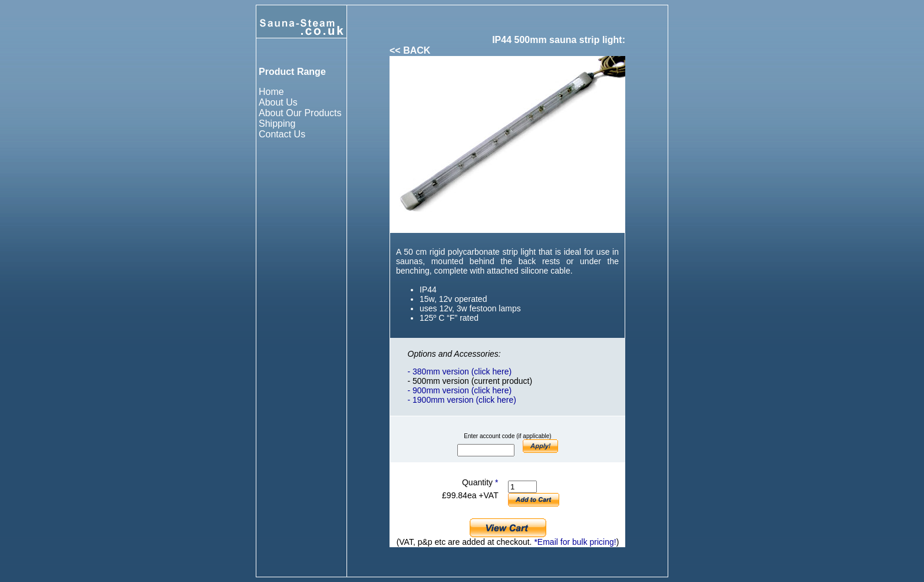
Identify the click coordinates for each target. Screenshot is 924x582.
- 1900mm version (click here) (462, 400)
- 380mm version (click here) (460, 371)
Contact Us (282, 134)
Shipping (277, 124)
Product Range (292, 72)
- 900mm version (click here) (460, 390)
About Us (278, 102)
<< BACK (410, 50)
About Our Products (300, 113)
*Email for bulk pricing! (575, 542)
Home (271, 92)
